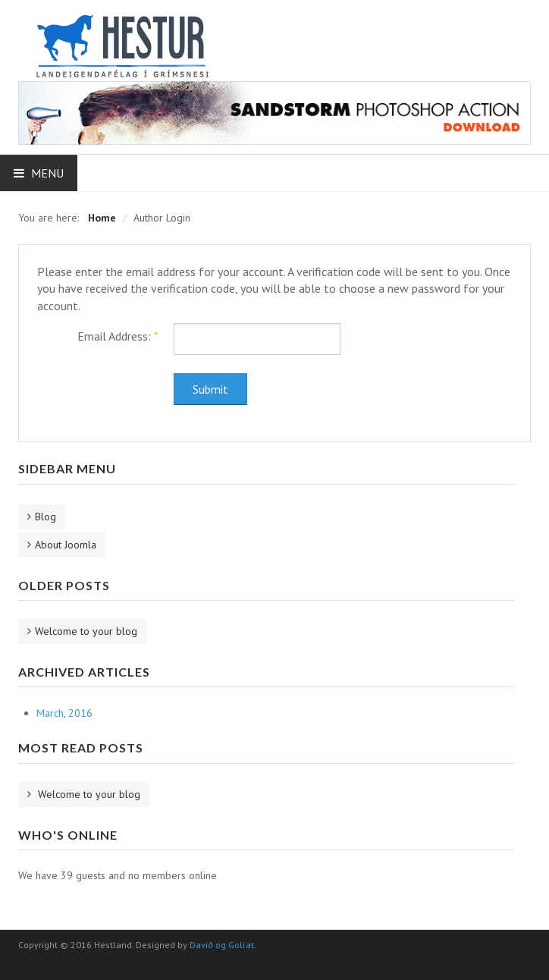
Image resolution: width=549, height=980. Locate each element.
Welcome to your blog (86, 631)
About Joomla (66, 545)
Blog (45, 517)
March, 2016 (64, 713)
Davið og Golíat (222, 945)
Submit (210, 389)
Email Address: (118, 336)
